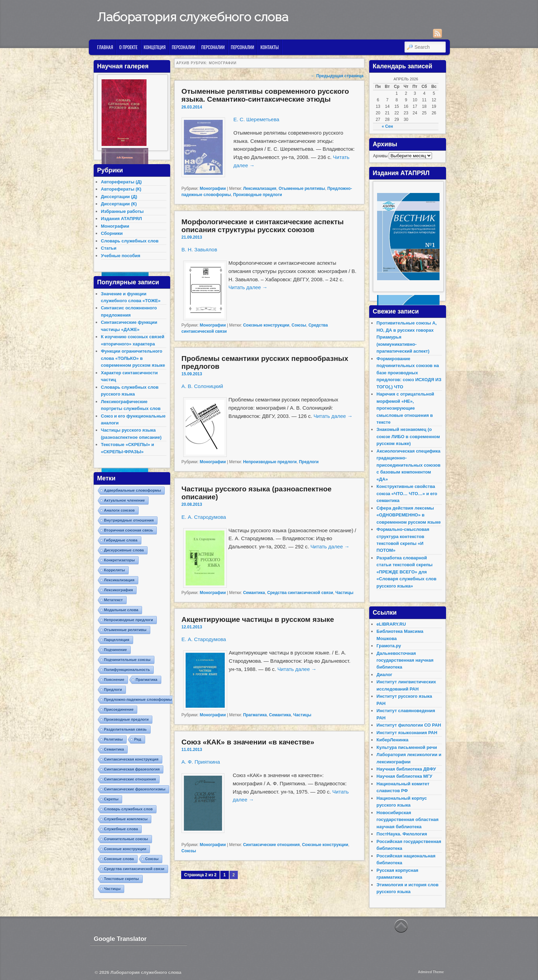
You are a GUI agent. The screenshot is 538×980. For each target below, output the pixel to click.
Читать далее (248, 287)
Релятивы (113, 739)
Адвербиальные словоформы (132, 490)
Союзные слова (119, 859)
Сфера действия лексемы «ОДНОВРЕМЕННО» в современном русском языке (408, 515)
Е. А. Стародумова (204, 517)
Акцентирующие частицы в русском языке (258, 619)
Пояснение (114, 680)
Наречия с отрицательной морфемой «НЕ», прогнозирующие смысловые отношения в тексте (405, 408)
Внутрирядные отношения (129, 520)
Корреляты (114, 570)
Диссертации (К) (119, 204)
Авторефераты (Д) (121, 182)
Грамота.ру (389, 646)
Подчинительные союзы (127, 660)
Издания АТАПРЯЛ (121, 219)
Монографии (213, 189)
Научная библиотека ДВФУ (406, 769)
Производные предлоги (258, 195)
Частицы (344, 593)
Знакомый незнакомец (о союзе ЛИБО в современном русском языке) (408, 436)
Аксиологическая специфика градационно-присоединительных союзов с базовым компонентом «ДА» (408, 465)
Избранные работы (122, 211)
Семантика (254, 593)
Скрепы (111, 799)
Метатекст (113, 600)
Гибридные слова (121, 540)
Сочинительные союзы (126, 839)
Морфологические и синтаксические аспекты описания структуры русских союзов (263, 226)
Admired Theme (431, 972)
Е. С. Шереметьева (256, 119)
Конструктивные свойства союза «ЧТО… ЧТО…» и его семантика (407, 493)
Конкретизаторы (119, 560)
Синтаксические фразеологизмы (135, 789)
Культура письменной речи (407, 747)
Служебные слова (121, 829)
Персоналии (184, 47)
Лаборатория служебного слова (193, 17)
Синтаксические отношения (271, 845)
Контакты (270, 47)
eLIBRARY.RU (391, 624)
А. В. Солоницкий (202, 386)
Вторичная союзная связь (128, 530)
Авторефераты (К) (121, 189)
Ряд (138, 739)
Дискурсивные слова (124, 550)
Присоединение (119, 709)
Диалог (384, 675)
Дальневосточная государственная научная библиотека (405, 660)
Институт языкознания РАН (407, 733)
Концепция (155, 47)
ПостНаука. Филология (402, 834)
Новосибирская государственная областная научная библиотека (407, 820)
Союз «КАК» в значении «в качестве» (248, 742)
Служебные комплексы (126, 819)
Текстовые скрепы (121, 879)
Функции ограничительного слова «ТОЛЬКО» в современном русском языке (133, 358)
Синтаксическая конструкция (131, 759)
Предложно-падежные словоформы (138, 699)
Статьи (109, 248)
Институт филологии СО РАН (409, 725)
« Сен (388, 126)
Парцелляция (117, 640)
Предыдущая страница (337, 76)
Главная (105, 47)
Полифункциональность (127, 670)
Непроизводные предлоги (270, 462)
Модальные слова (121, 610)
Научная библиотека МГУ (404, 776)
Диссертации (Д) (119, 197)
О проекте (128, 47)
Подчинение (115, 650)
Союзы (299, 325)
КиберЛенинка (392, 740)
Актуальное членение (124, 500)
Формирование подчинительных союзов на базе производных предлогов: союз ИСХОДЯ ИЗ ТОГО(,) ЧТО (409, 373)
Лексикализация (260, 189)
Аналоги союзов (119, 510)
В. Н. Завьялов (199, 249)
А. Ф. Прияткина (201, 762)
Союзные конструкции (266, 325)
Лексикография (118, 590)
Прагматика (255, 715)
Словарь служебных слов (130, 241)
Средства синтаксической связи (300, 593)
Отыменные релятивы (302, 189)
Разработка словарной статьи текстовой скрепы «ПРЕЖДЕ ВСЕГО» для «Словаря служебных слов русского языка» (406, 572)
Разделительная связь (125, 729)
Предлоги (309, 462)
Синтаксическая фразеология (132, 769)
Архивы (380, 156)
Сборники (112, 233)
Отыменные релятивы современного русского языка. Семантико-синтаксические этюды (265, 95)
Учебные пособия (121, 256)
